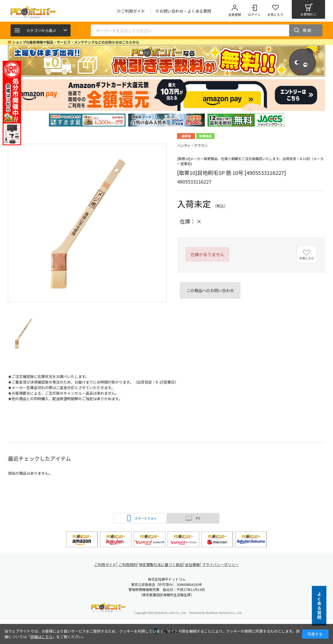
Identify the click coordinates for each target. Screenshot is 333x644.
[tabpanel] (87, 120)
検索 (307, 30)
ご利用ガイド (105, 565)
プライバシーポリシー (222, 565)
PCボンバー (108, 608)
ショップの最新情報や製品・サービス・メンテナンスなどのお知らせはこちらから (76, 42)
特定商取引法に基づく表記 (162, 565)
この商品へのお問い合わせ (210, 290)
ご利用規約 (128, 565)
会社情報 (193, 565)
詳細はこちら (41, 637)
